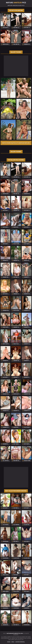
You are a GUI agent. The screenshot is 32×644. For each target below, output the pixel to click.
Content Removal (20, 642)
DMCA (13, 642)
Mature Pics (16, 2)
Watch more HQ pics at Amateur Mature (16, 143)
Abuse (9, 642)
